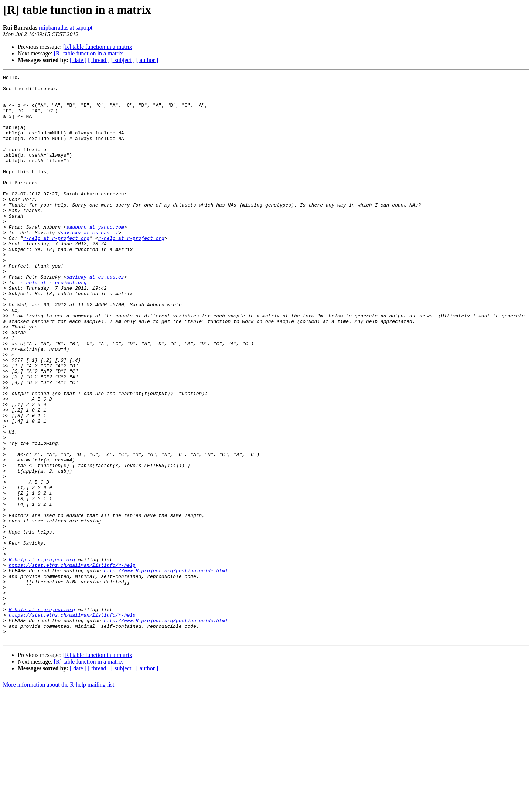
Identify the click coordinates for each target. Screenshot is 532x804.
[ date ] (78, 60)
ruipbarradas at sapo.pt (66, 28)
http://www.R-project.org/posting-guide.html (166, 670)
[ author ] (147, 60)
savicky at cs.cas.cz (89, 265)
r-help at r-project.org (56, 271)
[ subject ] (123, 60)
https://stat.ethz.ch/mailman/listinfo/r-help (72, 664)
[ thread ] (99, 60)
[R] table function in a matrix (98, 47)
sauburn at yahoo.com (95, 258)
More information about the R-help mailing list (59, 798)
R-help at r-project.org (42, 657)
